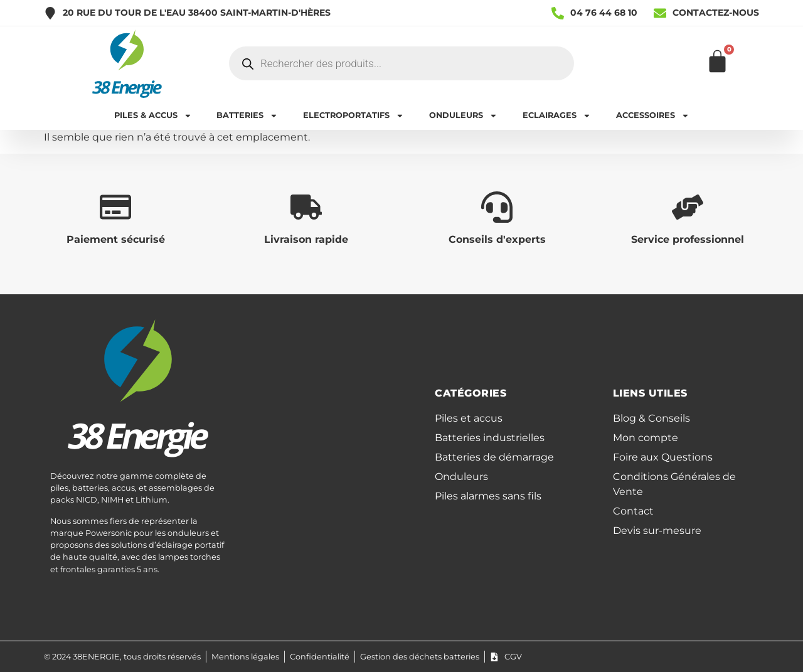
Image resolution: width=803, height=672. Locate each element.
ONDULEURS (463, 116)
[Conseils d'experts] (497, 207)
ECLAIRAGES (557, 116)
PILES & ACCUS (153, 116)
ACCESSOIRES (653, 116)
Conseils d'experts (497, 239)
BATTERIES (247, 116)
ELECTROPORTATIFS (354, 116)
